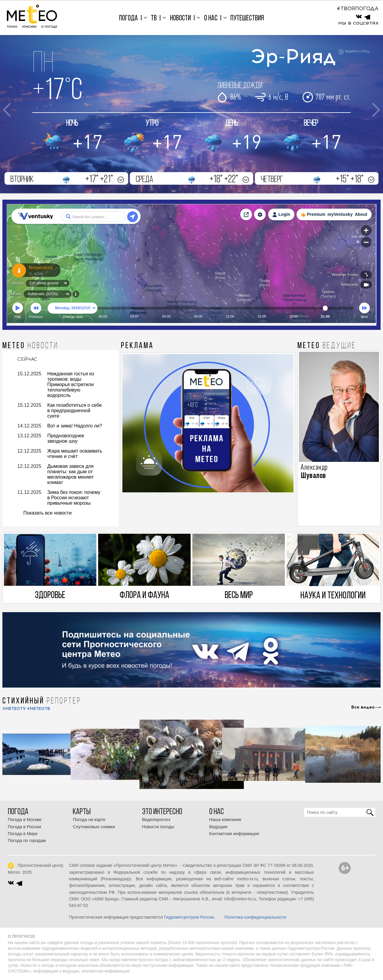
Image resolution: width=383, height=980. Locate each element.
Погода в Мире (23, 834)
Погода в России (24, 827)
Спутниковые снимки (94, 827)
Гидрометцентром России (189, 917)
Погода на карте (89, 820)
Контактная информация (234, 834)
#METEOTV (14, 709)
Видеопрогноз (156, 820)
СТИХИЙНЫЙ (42, 701)
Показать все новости (47, 513)
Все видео (363, 707)
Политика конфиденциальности (255, 917)
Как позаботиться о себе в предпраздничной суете (75, 411)
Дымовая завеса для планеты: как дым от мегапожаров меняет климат (70, 474)
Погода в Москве (25, 820)
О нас (211, 18)
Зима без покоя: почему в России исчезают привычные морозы (74, 498)
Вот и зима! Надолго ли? (75, 426)
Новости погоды (158, 827)
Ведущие (218, 827)
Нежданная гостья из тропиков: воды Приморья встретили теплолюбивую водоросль (71, 384)
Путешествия (247, 18)
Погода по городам (27, 841)
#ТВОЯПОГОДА (358, 8)
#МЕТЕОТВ (39, 709)
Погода (129, 18)
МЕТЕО (30, 346)
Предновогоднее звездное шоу (66, 438)
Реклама (137, 346)
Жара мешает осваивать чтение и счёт (75, 454)
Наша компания (225, 820)
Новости (180, 18)
